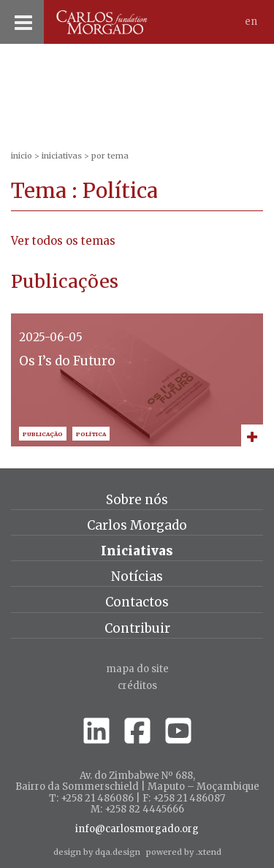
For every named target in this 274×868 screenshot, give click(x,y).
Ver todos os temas (63, 241)
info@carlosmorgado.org (137, 829)
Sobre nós (137, 500)
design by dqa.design (97, 852)
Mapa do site (137, 669)
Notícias (137, 576)
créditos (137, 686)
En (251, 22)
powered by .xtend (184, 852)
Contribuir (137, 628)
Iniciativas (62, 156)
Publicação (43, 434)
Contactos (137, 602)
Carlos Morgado (137, 525)
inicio (22, 156)
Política (91, 434)
